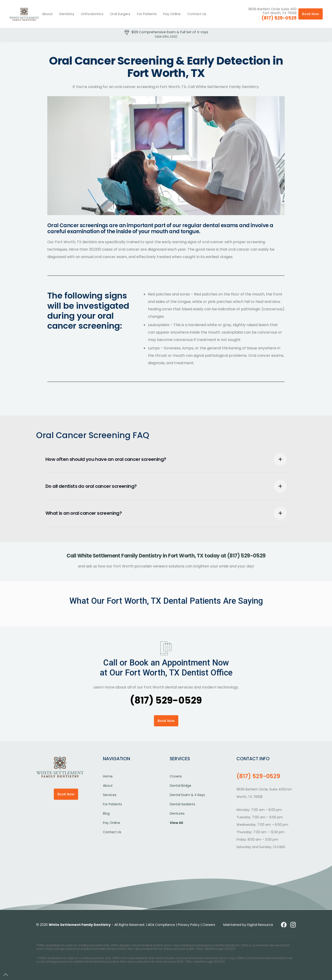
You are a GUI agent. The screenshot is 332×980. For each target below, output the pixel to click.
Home (108, 776)
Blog (106, 813)
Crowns (176, 776)
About (47, 14)
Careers (209, 925)
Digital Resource (260, 925)
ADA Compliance (161, 925)
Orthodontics (92, 14)
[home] (24, 14)
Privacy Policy (189, 925)
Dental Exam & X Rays (187, 795)
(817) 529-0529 (279, 18)
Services (110, 795)
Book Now (311, 14)
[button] (67, 14)
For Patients (147, 14)
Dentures (177, 813)
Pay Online (172, 14)
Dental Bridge (180, 786)
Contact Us (197, 14)
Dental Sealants (182, 804)
